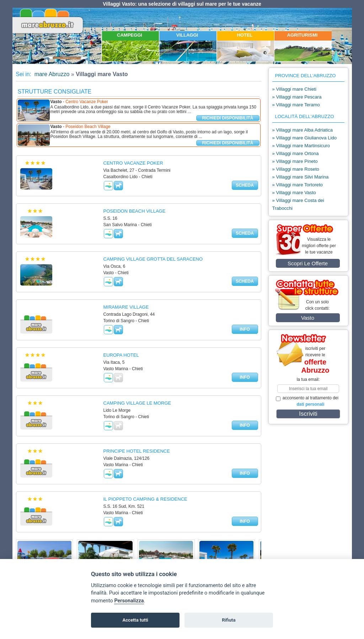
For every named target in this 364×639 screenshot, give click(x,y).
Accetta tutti (135, 620)
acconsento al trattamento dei (307, 401)
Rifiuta (229, 620)
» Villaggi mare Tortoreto (298, 185)
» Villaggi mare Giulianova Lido (305, 138)
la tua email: (308, 379)
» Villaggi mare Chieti (294, 89)
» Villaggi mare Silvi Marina (301, 177)
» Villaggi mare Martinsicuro (301, 146)
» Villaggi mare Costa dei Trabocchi (298, 204)
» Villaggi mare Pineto (295, 161)
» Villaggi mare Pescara (297, 97)
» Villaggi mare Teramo (296, 105)
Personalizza (129, 601)
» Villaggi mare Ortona (296, 153)
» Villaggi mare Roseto (296, 169)
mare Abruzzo (51, 74)
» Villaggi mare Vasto (294, 193)
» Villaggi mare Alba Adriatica (303, 130)
